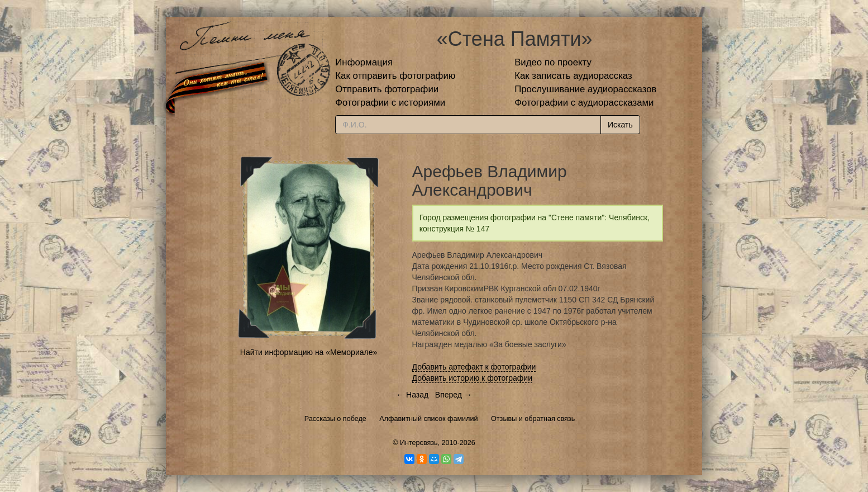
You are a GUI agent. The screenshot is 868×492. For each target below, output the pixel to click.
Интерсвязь (419, 443)
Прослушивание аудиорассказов (585, 89)
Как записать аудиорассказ (573, 76)
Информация (364, 62)
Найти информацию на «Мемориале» (309, 352)
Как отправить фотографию (395, 76)
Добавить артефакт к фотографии (474, 367)
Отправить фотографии (387, 89)
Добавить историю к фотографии (473, 378)
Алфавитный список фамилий (428, 419)
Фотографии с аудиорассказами (584, 103)
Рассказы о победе (335, 419)
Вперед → (454, 395)
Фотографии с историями (390, 103)
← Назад (412, 395)
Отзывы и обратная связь (533, 419)
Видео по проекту (553, 62)
